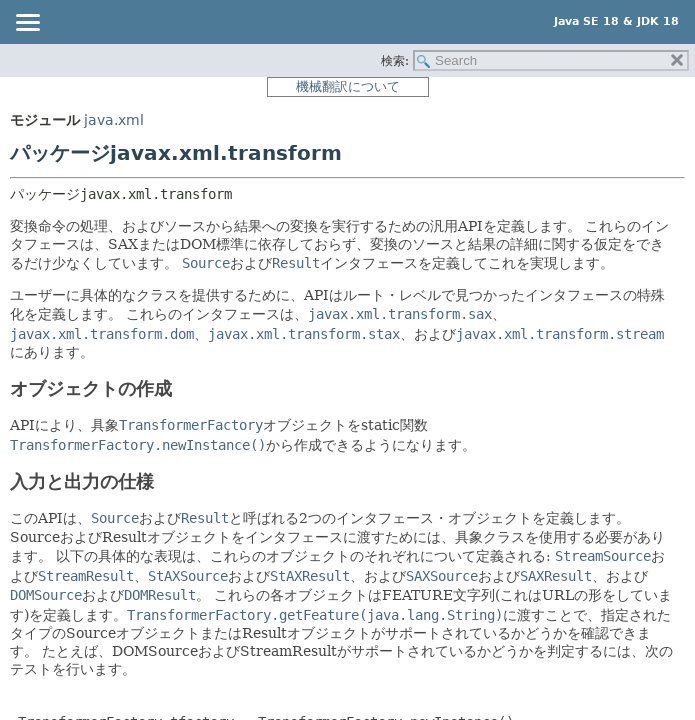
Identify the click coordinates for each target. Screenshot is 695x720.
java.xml (114, 120)
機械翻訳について (348, 86)
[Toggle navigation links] (27, 24)
